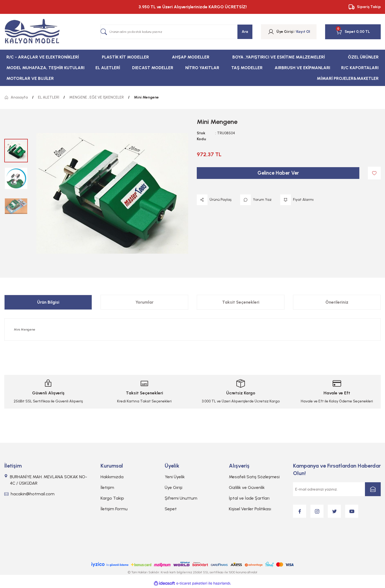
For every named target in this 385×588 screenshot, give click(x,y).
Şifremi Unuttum (181, 498)
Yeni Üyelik (175, 477)
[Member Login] (271, 32)
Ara (245, 32)
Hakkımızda (112, 477)
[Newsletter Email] (337, 489)
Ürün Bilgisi (48, 302)
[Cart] (346, 32)
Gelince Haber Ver (278, 173)
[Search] (176, 32)
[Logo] (32, 32)
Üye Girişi (174, 487)
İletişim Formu (114, 509)
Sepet (171, 509)
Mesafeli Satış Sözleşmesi (254, 477)
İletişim (107, 487)
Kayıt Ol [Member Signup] (303, 32)
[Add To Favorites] (374, 173)
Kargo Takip (112, 498)
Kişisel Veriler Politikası (250, 509)
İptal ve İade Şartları (249, 498)
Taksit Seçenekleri (241, 302)
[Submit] (373, 489)
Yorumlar (145, 302)
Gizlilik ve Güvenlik (247, 487)
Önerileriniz (337, 302)
